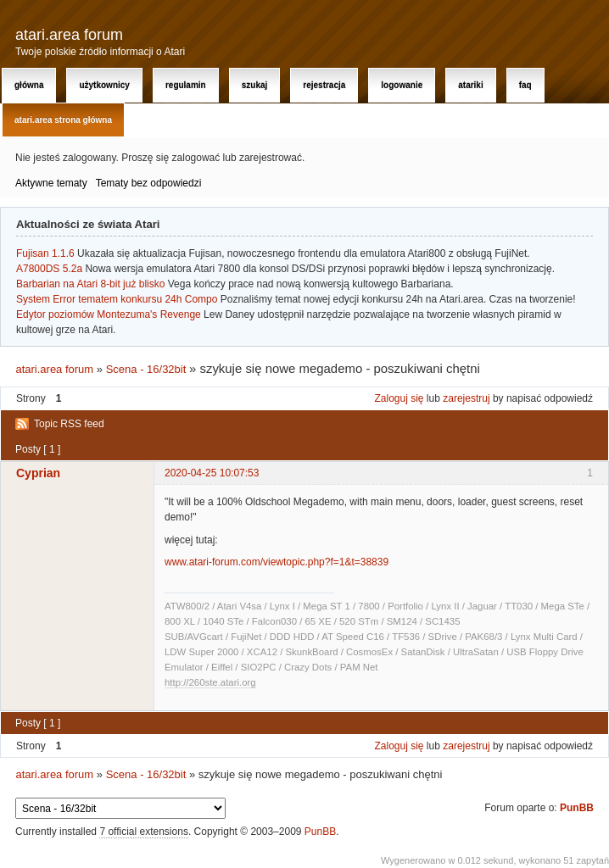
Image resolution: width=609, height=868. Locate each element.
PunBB (577, 808)
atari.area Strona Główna (63, 120)
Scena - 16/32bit (146, 369)
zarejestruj (466, 398)
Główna (29, 85)
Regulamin (186, 85)
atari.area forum (69, 35)
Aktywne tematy (51, 183)
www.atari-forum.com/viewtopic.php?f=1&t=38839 (277, 562)
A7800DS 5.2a (49, 269)
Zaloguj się (399, 398)
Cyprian (38, 473)
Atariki (470, 85)
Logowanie (402, 85)
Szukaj (255, 85)
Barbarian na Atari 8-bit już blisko (90, 284)
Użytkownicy (104, 85)
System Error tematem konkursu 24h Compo (117, 299)
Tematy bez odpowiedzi (149, 183)
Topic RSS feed (69, 424)
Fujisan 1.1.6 (45, 253)
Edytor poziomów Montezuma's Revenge (109, 314)
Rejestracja (324, 85)
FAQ (525, 85)
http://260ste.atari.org (210, 682)
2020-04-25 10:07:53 (212, 473)
